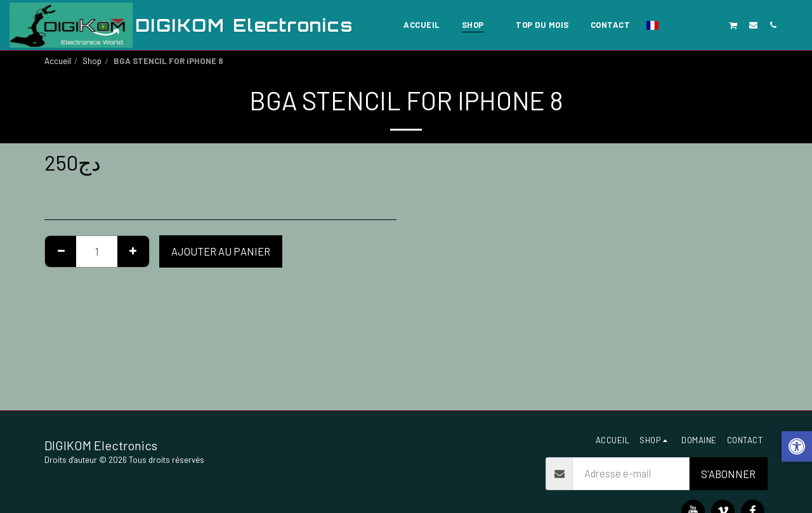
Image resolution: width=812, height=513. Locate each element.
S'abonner (728, 474)
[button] (674, 25)
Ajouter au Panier (221, 251)
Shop (92, 61)
